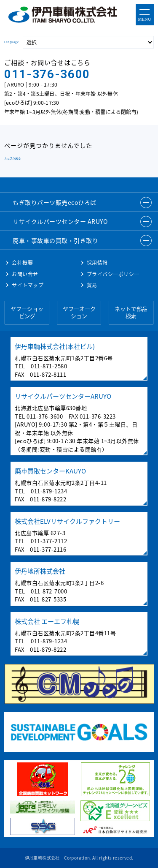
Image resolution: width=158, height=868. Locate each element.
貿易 (92, 285)
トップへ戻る (12, 158)
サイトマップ (28, 285)
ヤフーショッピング (27, 312)
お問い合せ (25, 274)
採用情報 (97, 263)
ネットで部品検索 (131, 312)
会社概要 (22, 263)
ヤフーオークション (79, 312)
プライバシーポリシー (113, 274)
